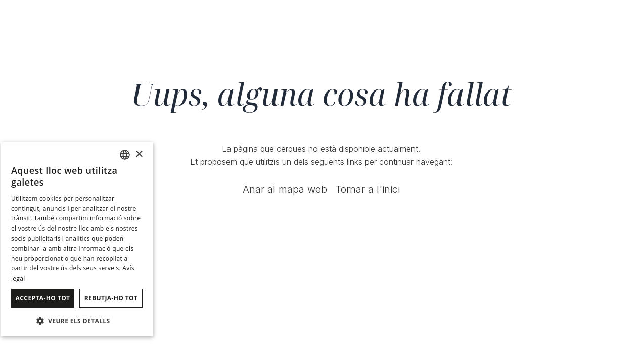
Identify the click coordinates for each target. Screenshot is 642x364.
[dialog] (77, 239)
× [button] (139, 154)
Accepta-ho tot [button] (43, 298)
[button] (77, 320)
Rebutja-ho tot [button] (111, 298)
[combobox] (125, 155)
